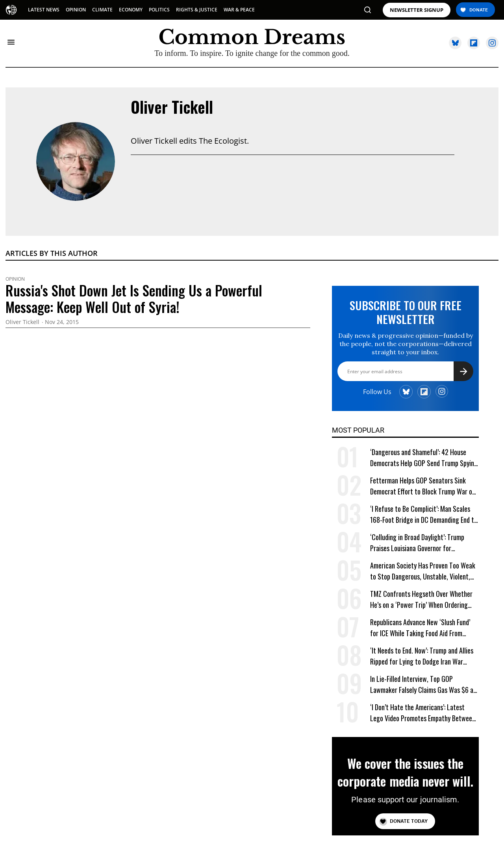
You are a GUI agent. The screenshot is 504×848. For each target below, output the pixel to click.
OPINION (76, 10)
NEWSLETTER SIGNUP (417, 10)
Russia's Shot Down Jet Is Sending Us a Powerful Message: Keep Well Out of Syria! (134, 298)
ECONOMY (131, 10)
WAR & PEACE (239, 10)
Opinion (15, 279)
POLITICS (159, 10)
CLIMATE (102, 10)
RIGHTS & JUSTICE (197, 10)
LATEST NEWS (44, 10)
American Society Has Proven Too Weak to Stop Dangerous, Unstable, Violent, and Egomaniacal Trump (423, 571)
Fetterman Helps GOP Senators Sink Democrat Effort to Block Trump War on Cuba (423, 486)
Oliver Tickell (172, 107)
